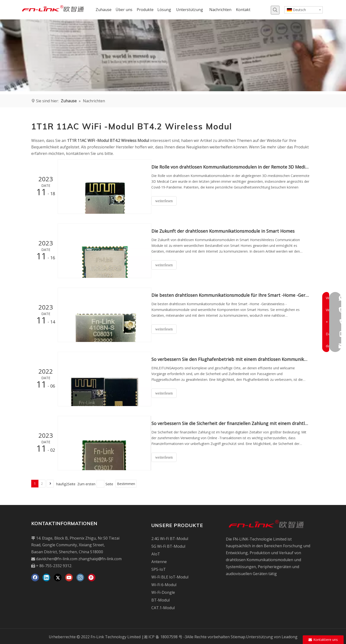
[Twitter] (58, 576)
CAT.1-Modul (163, 607)
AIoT (156, 553)
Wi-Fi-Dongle (163, 591)
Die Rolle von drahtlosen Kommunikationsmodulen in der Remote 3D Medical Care (233, 167)
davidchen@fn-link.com (57, 558)
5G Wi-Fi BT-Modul (168, 545)
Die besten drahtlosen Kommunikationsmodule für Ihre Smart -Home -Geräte (233, 295)
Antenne (159, 560)
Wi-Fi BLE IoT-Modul (170, 576)
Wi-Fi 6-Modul (164, 583)
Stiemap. (238, 636)
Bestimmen (126, 483)
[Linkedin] (46, 576)
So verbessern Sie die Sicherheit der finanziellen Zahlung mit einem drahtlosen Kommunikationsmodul (233, 422)
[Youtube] (69, 576)
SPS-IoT (159, 568)
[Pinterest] (92, 576)
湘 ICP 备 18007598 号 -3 (165, 636)
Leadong (290, 636)
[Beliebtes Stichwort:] (275, 10)
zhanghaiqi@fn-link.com (100, 558)
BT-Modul (161, 599)
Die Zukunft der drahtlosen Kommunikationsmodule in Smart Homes (227, 231)
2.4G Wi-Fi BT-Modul (170, 537)
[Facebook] (35, 576)
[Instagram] (80, 576)
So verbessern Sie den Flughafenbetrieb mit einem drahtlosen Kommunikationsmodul (233, 358)
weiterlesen (168, 201)
